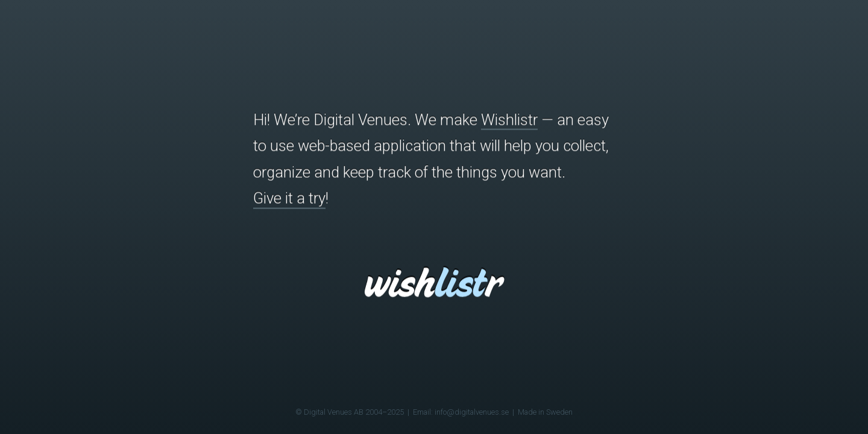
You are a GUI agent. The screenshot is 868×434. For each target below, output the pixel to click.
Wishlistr (509, 119)
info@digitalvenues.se (472, 412)
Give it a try (289, 198)
